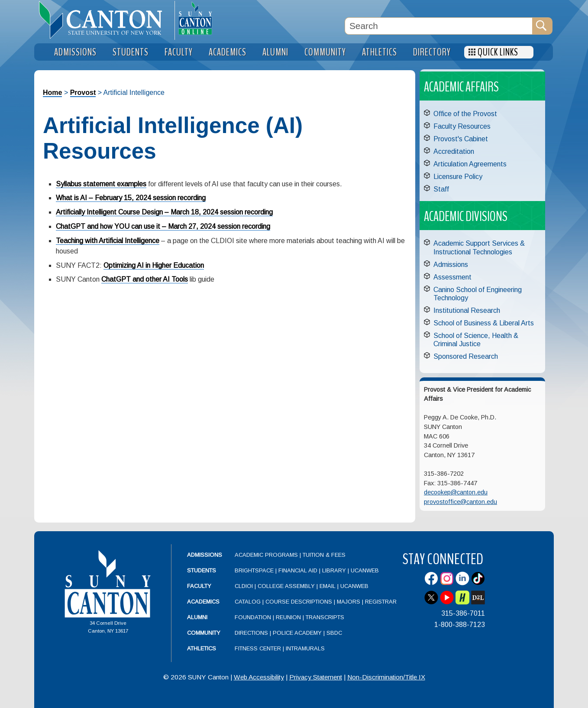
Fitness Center (258, 648)
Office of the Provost (465, 114)
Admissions (451, 265)
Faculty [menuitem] (179, 52)
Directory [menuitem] (432, 52)
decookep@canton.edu (456, 492)
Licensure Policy (458, 177)
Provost (83, 93)
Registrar (381, 602)
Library (334, 570)
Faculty (199, 586)
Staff (441, 189)
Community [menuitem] (325, 52)
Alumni (197, 617)
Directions (251, 633)
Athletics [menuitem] (380, 52)
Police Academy (297, 633)
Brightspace (254, 570)
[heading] (104, 20)
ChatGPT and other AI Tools (145, 279)
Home (52, 93)
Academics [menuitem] (228, 52)
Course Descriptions (299, 602)
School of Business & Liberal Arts (484, 323)
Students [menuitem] (131, 52)
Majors (349, 602)
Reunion (288, 617)
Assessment (452, 277)
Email (328, 586)
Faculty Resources (462, 126)
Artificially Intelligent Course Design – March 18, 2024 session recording (164, 212)
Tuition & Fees (324, 555)
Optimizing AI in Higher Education (154, 265)
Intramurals (305, 648)
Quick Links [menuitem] (498, 52)
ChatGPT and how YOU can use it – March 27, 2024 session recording (163, 226)
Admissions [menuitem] (75, 52)
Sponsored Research (466, 356)
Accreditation (454, 151)
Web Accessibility (259, 677)
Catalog (248, 602)
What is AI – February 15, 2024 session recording (131, 198)
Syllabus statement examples (101, 184)
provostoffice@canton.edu (460, 502)
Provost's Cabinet (461, 139)
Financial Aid (298, 570)
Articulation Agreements (470, 164)
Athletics (202, 648)
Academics (203, 602)
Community (204, 633)
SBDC (334, 633)
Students (202, 570)
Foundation (253, 617)
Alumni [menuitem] (275, 52)
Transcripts (325, 617)
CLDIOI (244, 586)
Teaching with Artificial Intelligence (108, 241)
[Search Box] (439, 26)
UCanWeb (365, 570)
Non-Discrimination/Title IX (386, 677)
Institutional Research (467, 310)
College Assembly (286, 586)
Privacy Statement (316, 677)
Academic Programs (267, 555)
